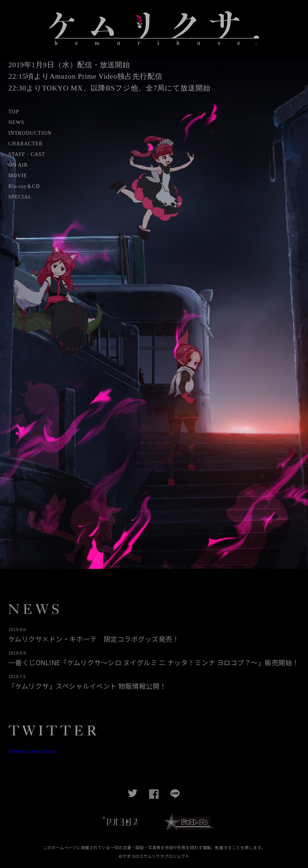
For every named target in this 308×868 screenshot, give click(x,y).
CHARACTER (26, 144)
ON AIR (18, 165)
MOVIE (18, 176)
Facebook (154, 795)
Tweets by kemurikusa (32, 751)
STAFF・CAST (27, 155)
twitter (133, 795)
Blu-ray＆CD (24, 187)
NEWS (16, 123)
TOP (14, 112)
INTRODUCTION (30, 133)
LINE (175, 795)
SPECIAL (20, 197)
